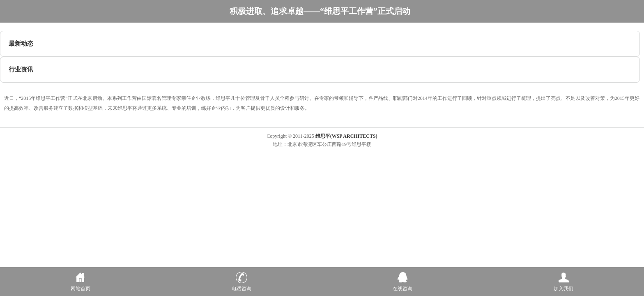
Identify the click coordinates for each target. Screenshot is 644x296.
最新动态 (21, 44)
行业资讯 (21, 69)
